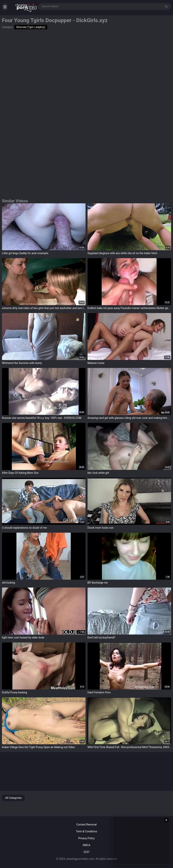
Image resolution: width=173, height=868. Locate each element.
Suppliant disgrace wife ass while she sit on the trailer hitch (122, 253)
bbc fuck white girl (98, 473)
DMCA (86, 845)
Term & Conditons (86, 831)
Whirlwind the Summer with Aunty (22, 363)
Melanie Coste (96, 363)
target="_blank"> (44, 227)
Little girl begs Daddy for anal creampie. (25, 253)
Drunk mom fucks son (101, 528)
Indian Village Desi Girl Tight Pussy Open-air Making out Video (38, 747)
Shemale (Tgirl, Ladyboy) (31, 27)
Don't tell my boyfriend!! (101, 638)
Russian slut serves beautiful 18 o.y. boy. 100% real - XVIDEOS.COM (42, 418)
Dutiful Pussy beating (14, 692)
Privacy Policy (86, 838)
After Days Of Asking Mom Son (20, 473)
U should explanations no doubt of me (24, 528)
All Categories (13, 798)
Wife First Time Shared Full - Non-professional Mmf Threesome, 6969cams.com (129, 747)
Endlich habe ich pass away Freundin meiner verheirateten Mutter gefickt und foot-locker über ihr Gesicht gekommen (129, 308)
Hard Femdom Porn (99, 692)
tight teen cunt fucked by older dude (23, 638)
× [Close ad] (166, 820)
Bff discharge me (98, 583)
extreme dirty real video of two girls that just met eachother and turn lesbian (44, 308)
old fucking (8, 583)
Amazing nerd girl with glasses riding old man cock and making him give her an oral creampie (129, 418)
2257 (86, 852)
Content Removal (87, 825)
